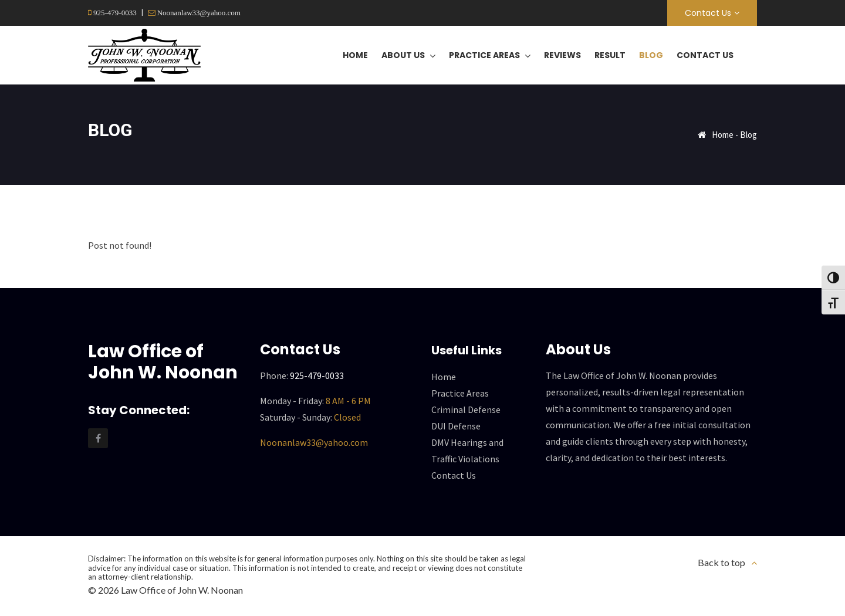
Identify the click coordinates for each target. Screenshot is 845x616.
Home (723, 135)
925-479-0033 (114, 13)
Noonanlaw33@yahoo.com (198, 13)
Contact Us (708, 13)
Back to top (721, 562)
